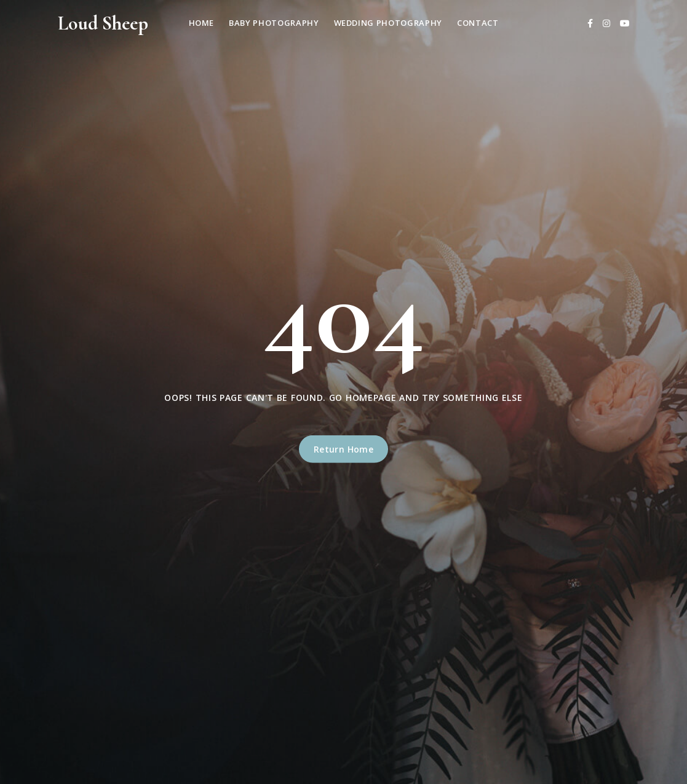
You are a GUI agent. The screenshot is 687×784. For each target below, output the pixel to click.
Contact (478, 23)
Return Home (344, 449)
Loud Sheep (103, 23)
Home (202, 23)
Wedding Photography (388, 23)
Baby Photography (274, 23)
